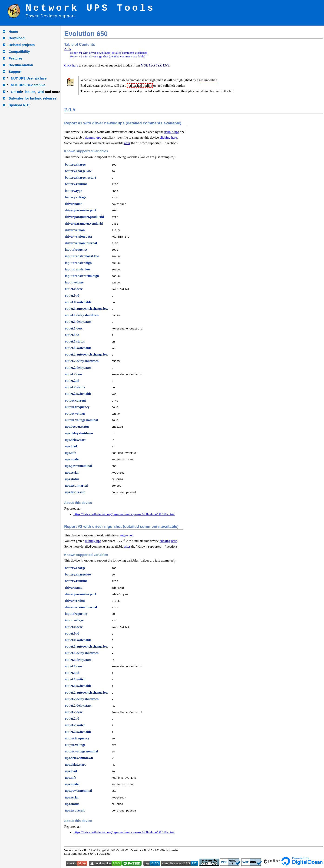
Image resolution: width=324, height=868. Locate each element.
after (127, 143)
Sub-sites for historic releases (33, 98)
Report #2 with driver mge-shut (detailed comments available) (108, 56)
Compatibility (19, 52)
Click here (71, 65)
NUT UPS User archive (29, 78)
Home (13, 32)
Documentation (21, 65)
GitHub (17, 92)
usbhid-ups (172, 132)
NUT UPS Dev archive (28, 85)
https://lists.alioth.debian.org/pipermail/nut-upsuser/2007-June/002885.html (124, 514)
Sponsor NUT (19, 105)
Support (15, 72)
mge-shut (127, 535)
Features (16, 58)
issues (30, 92)
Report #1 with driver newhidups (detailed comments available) (109, 53)
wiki (41, 92)
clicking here (168, 137)
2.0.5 (68, 49)
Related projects (22, 45)
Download (17, 38)
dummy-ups (93, 137)
